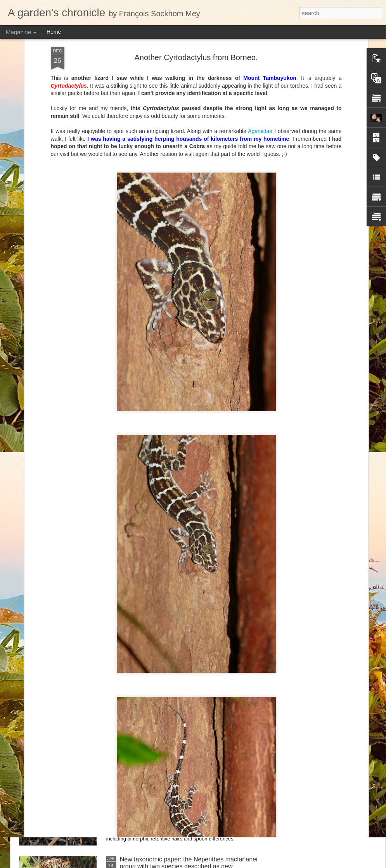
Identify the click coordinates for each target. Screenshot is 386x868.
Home (54, 32)
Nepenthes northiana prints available (170, 595)
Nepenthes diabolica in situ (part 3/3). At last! (182, 507)
